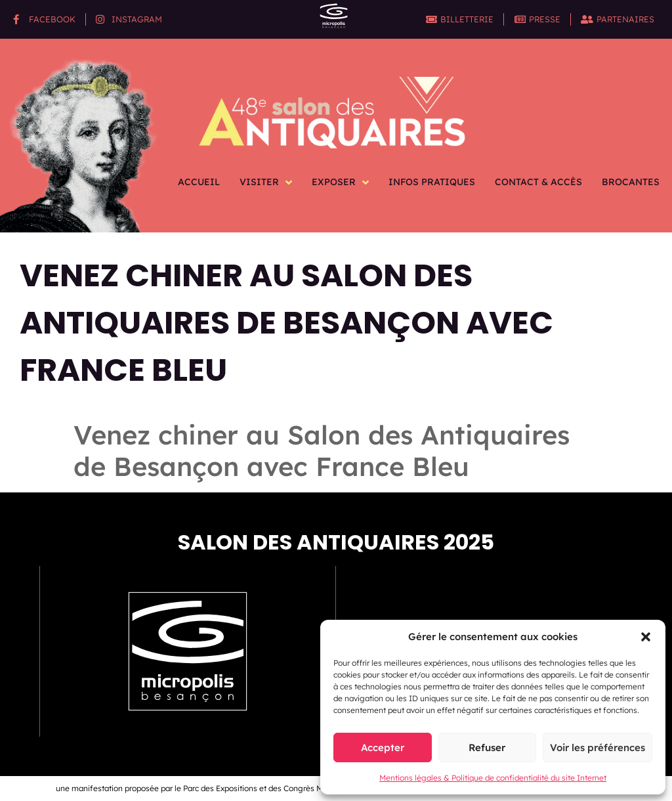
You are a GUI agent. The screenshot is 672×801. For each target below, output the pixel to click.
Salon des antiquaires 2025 (336, 542)
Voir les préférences (598, 747)
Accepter (383, 747)
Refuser (487, 747)
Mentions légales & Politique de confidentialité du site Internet (493, 778)
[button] (646, 637)
